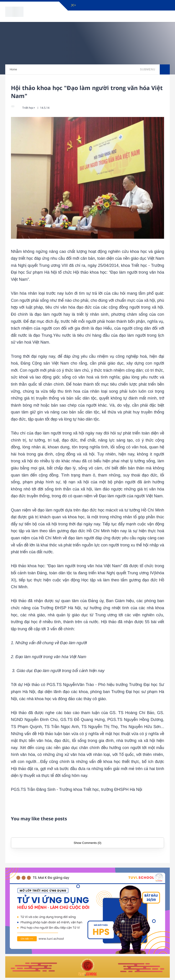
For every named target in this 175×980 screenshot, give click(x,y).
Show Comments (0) (87, 843)
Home (13, 69)
